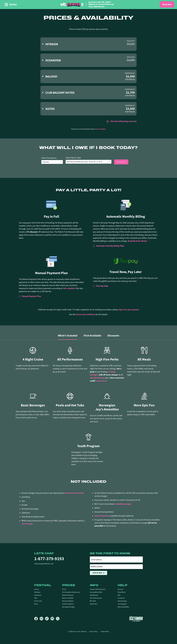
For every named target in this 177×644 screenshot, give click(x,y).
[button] (88, 44)
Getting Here (94, 595)
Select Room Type (73, 158)
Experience (38, 595)
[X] (58, 619)
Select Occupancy (49, 158)
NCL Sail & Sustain (96, 598)
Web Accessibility (123, 607)
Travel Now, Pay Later (126, 272)
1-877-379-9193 (49, 559)
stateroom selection (74, 493)
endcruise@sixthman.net (44, 564)
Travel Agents (122, 604)
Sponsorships (122, 601)
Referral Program (68, 595)
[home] (88, 5)
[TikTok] (48, 619)
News (36, 604)
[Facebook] (37, 619)
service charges (101, 129)
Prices (64, 589)
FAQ (119, 595)
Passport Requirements (98, 589)
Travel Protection (102, 516)
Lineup (37, 589)
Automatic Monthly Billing (126, 216)
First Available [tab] (92, 336)
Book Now (167, 4)
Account (120, 589)
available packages (123, 504)
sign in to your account (129, 310)
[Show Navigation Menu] (11, 5)
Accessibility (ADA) (96, 592)
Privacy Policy (93, 632)
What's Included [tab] (68, 336)
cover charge (27, 524)
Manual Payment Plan (51, 273)
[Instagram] (42, 619)
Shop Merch (122, 592)
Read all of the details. (138, 241)
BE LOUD (93, 601)
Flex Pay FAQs (101, 286)
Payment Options (68, 601)
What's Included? (68, 598)
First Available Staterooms (71, 592)
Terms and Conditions (86, 314)
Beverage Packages (68, 607)
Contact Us (121, 598)
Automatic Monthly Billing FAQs (109, 246)
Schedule (37, 592)
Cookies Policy (105, 632)
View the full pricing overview (122, 121)
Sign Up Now (98, 573)
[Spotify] (53, 619)
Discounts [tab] (113, 336)
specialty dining (97, 378)
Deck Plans (94, 604)
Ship (36, 598)
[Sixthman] (136, 619)
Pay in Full (51, 216)
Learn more (101, 381)
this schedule (69, 288)
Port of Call (38, 601)
